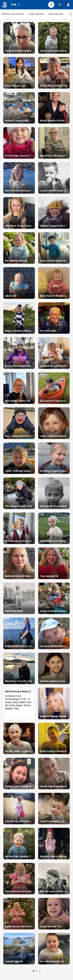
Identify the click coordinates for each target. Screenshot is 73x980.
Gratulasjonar (13, 14)
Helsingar (56, 14)
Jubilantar (36, 14)
